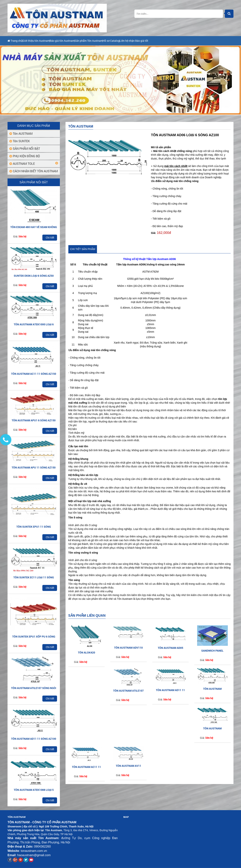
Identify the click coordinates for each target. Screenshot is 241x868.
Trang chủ (16, 41)
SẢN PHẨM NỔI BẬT (25, 148)
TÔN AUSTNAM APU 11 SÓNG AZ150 (34, 467)
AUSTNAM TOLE (22, 164)
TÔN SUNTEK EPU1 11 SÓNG (34, 527)
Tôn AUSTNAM (21, 133)
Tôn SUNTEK (20, 141)
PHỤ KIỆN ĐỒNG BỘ (25, 156)
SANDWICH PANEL (212, 651)
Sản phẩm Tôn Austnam (114, 41)
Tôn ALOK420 (87, 652)
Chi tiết (50, 238)
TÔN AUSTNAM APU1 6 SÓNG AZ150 (34, 420)
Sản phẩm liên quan (87, 616)
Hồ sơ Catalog (144, 41)
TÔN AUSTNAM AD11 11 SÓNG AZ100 (34, 739)
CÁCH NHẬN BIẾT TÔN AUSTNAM (34, 171)
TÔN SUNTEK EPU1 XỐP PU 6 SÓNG (34, 636)
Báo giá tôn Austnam (79, 41)
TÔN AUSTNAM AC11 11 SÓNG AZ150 (34, 374)
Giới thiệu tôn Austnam (45, 41)
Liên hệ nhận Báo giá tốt (175, 41)
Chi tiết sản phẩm (83, 249)
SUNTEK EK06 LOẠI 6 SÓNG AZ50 (34, 276)
